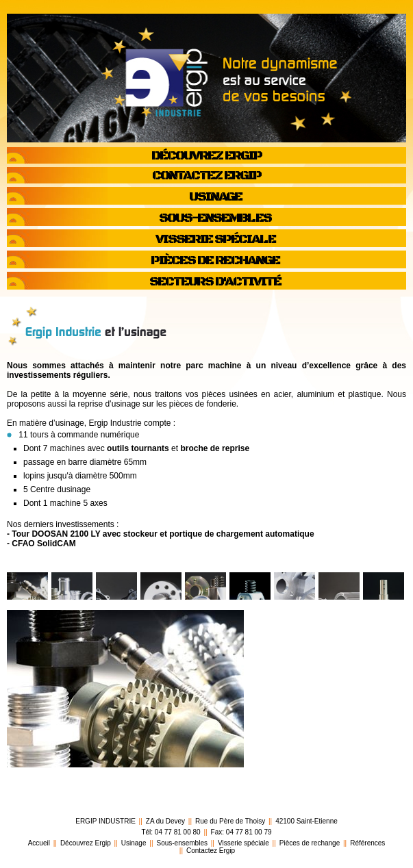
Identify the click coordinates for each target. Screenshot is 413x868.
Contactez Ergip (211, 851)
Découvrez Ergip (86, 843)
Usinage (134, 843)
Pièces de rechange (310, 843)
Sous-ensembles (182, 843)
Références (367, 843)
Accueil (39, 843)
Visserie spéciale (243, 843)
